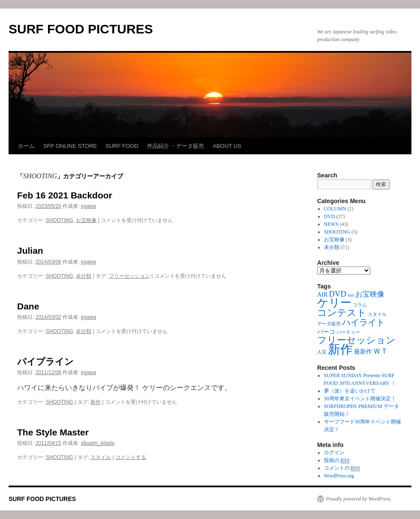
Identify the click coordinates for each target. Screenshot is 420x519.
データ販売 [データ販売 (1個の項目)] (329, 324)
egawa (88, 206)
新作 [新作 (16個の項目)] (340, 349)
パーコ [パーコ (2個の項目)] (326, 332)
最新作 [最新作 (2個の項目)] (363, 351)
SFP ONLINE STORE (70, 146)
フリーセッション (129, 276)
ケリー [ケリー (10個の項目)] (334, 303)
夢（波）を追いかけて (350, 391)
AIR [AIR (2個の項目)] (322, 294)
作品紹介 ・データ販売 (176, 146)
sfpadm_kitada (98, 443)
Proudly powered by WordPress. (359, 499)
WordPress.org (339, 476)
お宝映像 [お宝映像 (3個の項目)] (370, 294)
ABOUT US (227, 146)
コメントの (342, 468)
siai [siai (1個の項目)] (351, 295)
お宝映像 (86, 220)
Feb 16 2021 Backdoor (65, 195)
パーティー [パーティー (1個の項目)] (348, 332)
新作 (96, 402)
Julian (30, 250)
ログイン (334, 453)
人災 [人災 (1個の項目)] (322, 352)
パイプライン (45, 361)
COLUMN (335, 209)
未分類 (84, 276)
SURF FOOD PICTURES (81, 29)
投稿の (337, 460)
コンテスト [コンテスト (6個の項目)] (342, 313)
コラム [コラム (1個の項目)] (360, 305)
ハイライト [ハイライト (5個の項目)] (363, 322)
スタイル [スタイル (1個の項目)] (377, 314)
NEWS (331, 224)
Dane (28, 306)
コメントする (131, 457)
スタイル (101, 457)
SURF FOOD (122, 146)
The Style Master (53, 432)
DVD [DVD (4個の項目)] (338, 294)
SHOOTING (60, 220)
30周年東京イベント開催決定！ (360, 399)
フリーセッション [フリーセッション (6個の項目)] (356, 340)
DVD (330, 216)
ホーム (26, 146)
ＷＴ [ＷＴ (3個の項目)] (381, 351)
